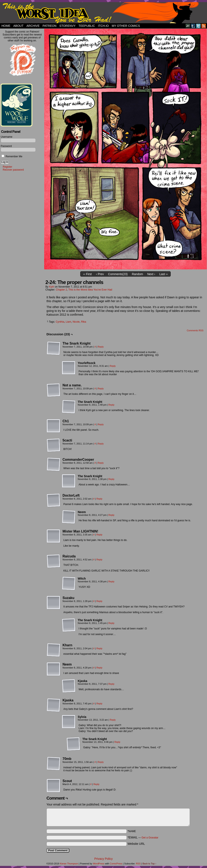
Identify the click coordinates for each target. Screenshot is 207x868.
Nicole (76, 322)
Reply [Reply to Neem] (111, 515)
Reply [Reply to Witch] (111, 581)
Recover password (13, 170)
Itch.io (103, 26)
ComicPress (116, 864)
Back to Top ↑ (150, 864)
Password (6, 146)
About (18, 26)
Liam (68, 322)
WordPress (99, 864)
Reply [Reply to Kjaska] (111, 684)
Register (7, 167)
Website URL (136, 844)
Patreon (49, 26)
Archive (33, 26)
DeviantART (188, 26)
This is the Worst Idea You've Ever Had (90, 290)
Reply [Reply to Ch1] (101, 424)
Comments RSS (195, 330)
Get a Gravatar (150, 838)
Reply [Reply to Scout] (96, 784)
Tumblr (193, 26)
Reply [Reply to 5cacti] (101, 444)
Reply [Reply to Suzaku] (99, 601)
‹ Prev (100, 274)
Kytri (52, 287)
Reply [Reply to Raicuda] (99, 560)
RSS (204, 26)
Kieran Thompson (69, 864)
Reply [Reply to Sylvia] (113, 720)
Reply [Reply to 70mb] (101, 762)
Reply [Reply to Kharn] (99, 648)
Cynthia (60, 322)
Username (6, 137)
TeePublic (87, 26)
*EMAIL (143, 837)
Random (137, 274)
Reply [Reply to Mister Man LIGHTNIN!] (99, 535)
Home (6, 26)
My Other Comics (126, 26)
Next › (151, 274)
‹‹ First (87, 274)
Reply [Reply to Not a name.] (101, 388)
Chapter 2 (61, 290)
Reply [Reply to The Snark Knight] (101, 347)
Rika (84, 322)
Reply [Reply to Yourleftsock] (113, 366)
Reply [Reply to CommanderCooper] (101, 463)
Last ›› (163, 274)
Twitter (198, 26)
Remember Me (12, 156)
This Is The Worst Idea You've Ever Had (103, 13)
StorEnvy (67, 26)
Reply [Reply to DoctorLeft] (99, 499)
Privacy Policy (103, 859)
